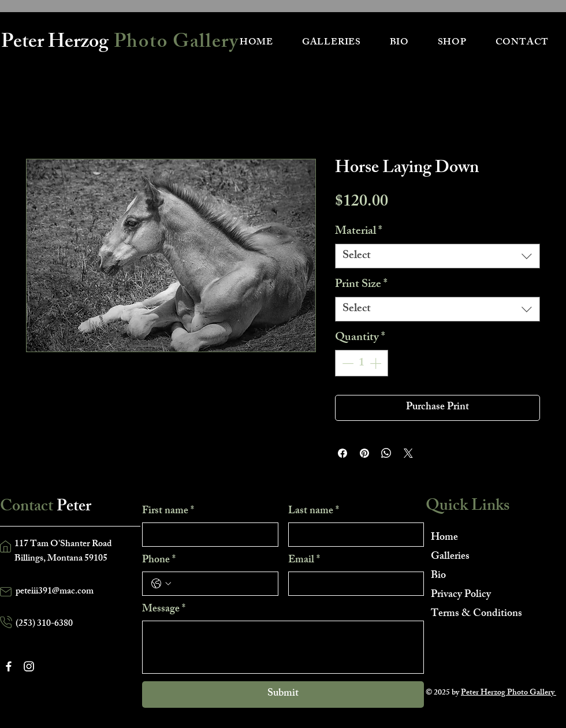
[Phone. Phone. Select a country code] (161, 584)
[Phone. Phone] (222, 584)
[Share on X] (408, 453)
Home (444, 538)
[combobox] (437, 256)
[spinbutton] (362, 363)
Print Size (361, 285)
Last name (314, 512)
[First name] (207, 535)
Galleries (450, 557)
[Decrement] (347, 363)
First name (168, 512)
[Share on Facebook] (342, 453)
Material (359, 232)
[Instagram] (29, 666)
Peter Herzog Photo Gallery (509, 693)
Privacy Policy (461, 595)
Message (164, 610)
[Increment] (377, 363)
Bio (438, 576)
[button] (332, 43)
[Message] (283, 647)
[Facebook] (9, 666)
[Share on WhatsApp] (386, 453)
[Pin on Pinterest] (364, 453)
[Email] (353, 584)
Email (304, 561)
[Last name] (353, 535)
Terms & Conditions (472, 614)
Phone (159, 561)
